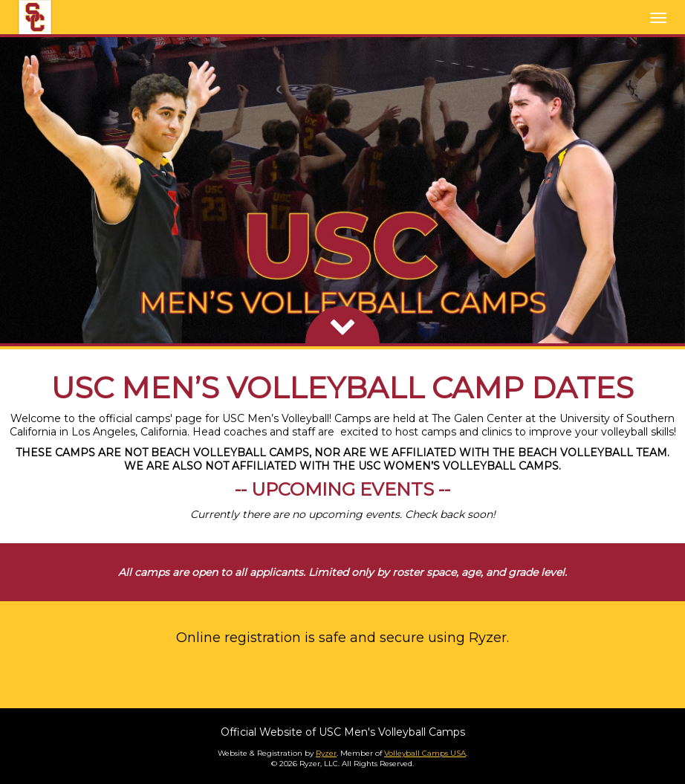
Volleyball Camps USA (425, 753)
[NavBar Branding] (35, 17)
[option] (342, 190)
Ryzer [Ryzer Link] (326, 753)
